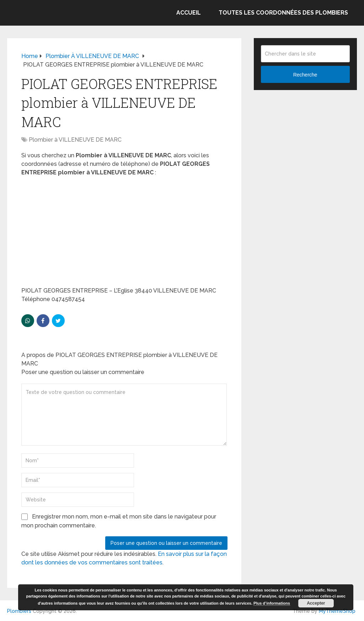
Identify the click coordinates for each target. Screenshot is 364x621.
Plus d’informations (272, 603)
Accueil (189, 13)
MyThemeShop (337, 611)
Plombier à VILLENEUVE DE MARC (75, 140)
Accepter (316, 603)
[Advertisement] (124, 234)
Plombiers (19, 611)
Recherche (305, 75)
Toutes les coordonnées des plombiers (283, 13)
